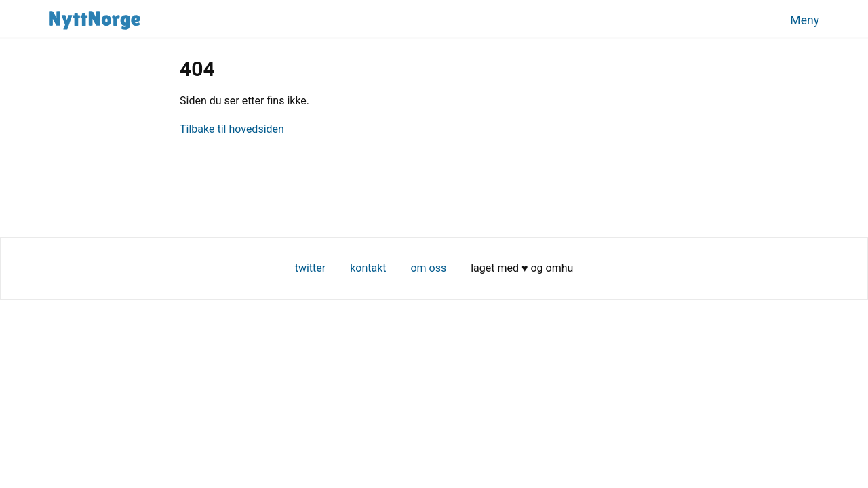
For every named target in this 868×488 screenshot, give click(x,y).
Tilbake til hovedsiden (232, 129)
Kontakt (368, 268)
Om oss (428, 268)
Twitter (311, 268)
